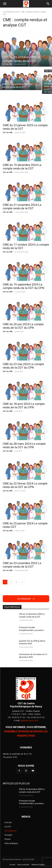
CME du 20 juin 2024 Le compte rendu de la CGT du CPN (23, 326)
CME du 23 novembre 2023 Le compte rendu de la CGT (22, 565)
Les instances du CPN (11, 12)
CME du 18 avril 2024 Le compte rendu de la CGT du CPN (24, 406)
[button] (5, 4)
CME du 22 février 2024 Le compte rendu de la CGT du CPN (25, 485)
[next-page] (22, 582)
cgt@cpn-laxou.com (29, 720)
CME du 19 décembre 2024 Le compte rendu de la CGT (22, 167)
